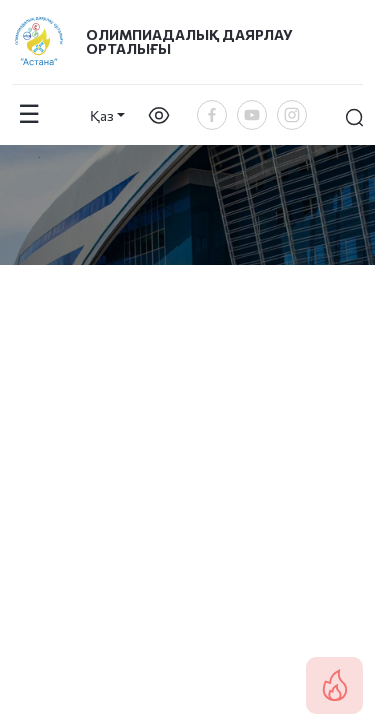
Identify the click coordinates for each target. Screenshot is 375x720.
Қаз (102, 115)
